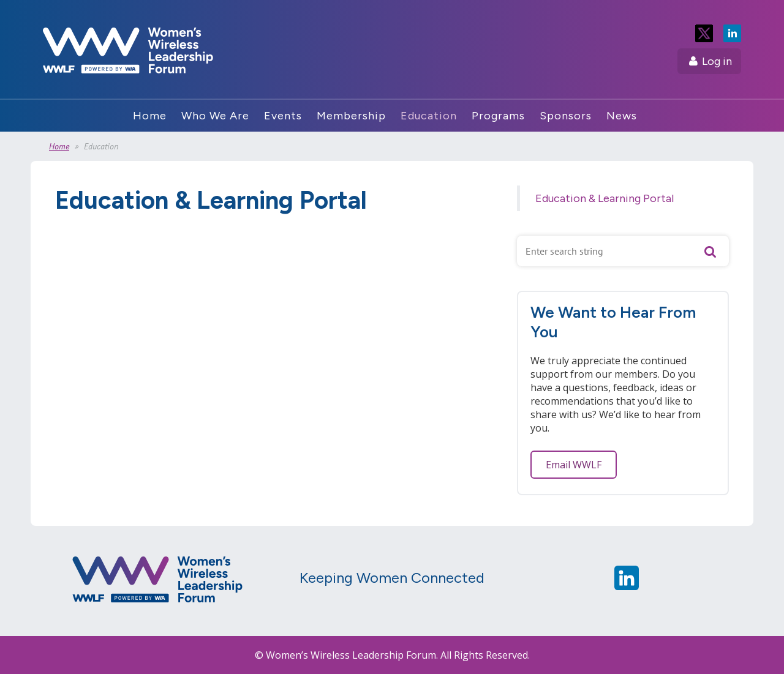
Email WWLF (574, 465)
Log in (717, 61)
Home (59, 146)
